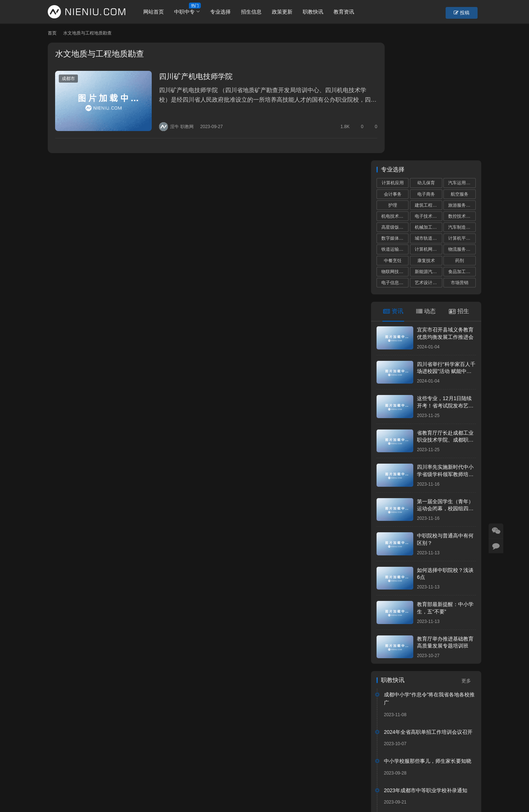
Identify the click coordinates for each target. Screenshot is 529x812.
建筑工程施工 (428, 87)
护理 (393, 87)
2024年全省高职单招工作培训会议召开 (428, 614)
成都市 (68, 79)
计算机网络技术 (428, 131)
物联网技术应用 (395, 153)
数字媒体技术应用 (395, 120)
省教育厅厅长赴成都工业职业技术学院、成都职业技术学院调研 (445, 322)
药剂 (460, 142)
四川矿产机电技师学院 (190, 76)
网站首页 (158, 12)
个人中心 (92, 776)
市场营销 (460, 165)
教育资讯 (349, 12)
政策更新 (287, 12)
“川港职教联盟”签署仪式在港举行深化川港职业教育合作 (429, 706)
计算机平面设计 (462, 120)
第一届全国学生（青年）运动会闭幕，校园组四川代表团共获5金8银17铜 (445, 390)
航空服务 (460, 76)
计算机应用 (393, 65)
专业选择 (225, 12)
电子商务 (426, 76)
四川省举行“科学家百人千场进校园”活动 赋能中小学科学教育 (446, 253)
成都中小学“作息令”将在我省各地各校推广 (429, 581)
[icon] (452, 783)
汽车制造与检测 (462, 109)
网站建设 (269, 788)
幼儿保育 (426, 65)
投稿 (468, 12)
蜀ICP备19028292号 (172, 788)
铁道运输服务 (395, 131)
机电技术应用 (395, 98)
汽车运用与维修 (462, 65)
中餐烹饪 (393, 142)
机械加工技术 (428, 109)
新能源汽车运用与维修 (428, 153)
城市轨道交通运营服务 (428, 120)
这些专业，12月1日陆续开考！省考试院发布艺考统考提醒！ (445, 288)
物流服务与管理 (462, 131)
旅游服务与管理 (462, 87)
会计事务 (393, 76)
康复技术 (426, 142)
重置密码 (153, 776)
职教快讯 (318, 12)
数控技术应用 (461, 98)
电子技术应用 (428, 98)
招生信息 (256, 12)
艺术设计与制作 (428, 165)
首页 (52, 33)
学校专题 (183, 776)
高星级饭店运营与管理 (395, 109)
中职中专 (189, 12)
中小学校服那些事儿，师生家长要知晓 (428, 643)
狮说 (289, 788)
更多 (469, 563)
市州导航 (214, 776)
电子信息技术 (395, 165)
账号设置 (122, 776)
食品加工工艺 (461, 153)
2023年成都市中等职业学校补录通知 (426, 672)
